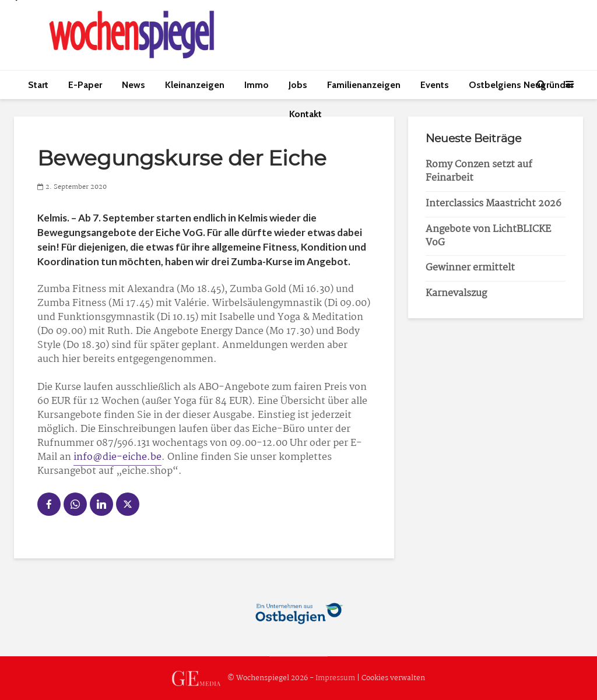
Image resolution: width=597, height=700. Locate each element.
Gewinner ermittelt (470, 268)
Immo (257, 85)
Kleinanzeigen (195, 85)
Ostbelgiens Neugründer (521, 85)
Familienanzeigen (364, 85)
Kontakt (305, 114)
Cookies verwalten (393, 678)
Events (435, 85)
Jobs (298, 85)
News (134, 85)
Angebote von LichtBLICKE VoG (488, 236)
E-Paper (85, 85)
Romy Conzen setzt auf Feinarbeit (479, 171)
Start (38, 85)
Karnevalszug (456, 293)
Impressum (335, 678)
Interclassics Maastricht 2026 (494, 204)
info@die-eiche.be (117, 457)
